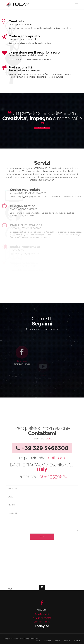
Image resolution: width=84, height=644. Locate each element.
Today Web (19, 639)
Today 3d (42, 626)
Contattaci (78, 641)
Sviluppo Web (42, 614)
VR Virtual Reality (42, 622)
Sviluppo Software (42, 618)
